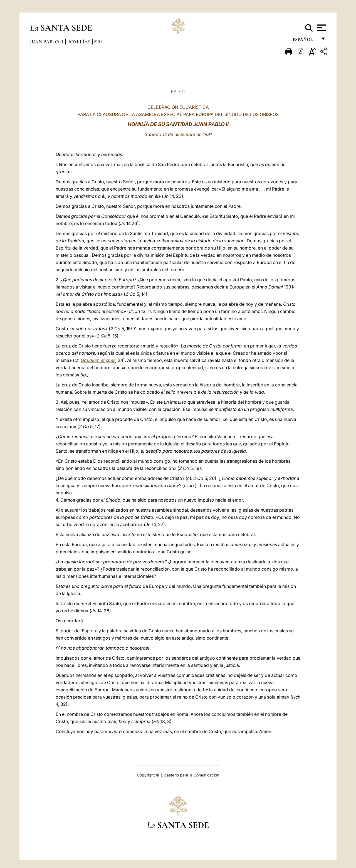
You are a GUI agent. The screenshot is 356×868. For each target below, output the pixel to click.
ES (174, 92)
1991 (98, 42)
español (305, 41)
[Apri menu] (321, 28)
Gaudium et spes (98, 360)
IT (184, 92)
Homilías (79, 42)
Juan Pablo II (47, 42)
